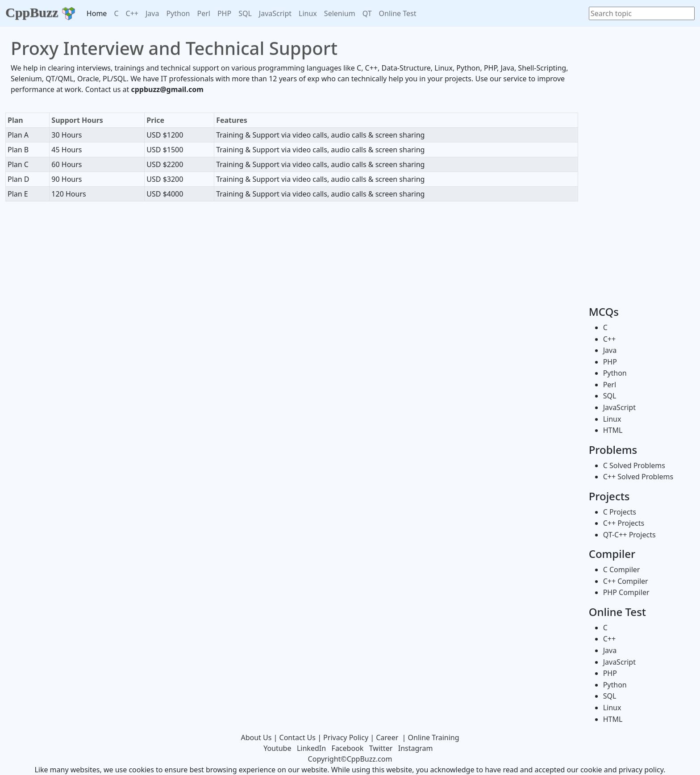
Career (387, 737)
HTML (613, 430)
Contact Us (298, 737)
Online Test (398, 13)
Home (97, 13)
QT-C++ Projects (629, 535)
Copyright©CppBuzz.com (350, 759)
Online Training (434, 737)
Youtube (277, 748)
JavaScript (275, 13)
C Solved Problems (634, 465)
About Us (256, 737)
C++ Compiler (626, 581)
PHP (224, 13)
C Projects (620, 512)
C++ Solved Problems (638, 477)
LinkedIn (311, 748)
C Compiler (622, 570)
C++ (132, 13)
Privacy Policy (346, 737)
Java (152, 13)
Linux (308, 13)
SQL (245, 13)
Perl (203, 13)
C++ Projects (624, 523)
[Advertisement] (292, 229)
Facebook (348, 748)
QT (367, 13)
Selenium (340, 13)
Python (178, 13)
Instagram (416, 748)
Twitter (381, 748)
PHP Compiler (626, 592)
